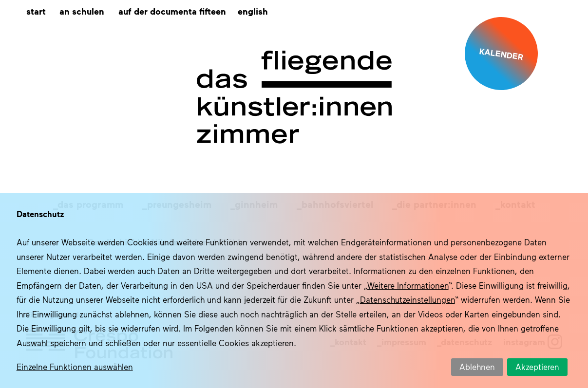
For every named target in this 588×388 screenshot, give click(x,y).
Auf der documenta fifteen (172, 11)
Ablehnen (477, 367)
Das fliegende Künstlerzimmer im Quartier (294, 97)
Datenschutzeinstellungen (408, 299)
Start (36, 11)
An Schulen (82, 11)
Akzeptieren (537, 367)
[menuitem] (253, 11)
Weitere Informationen (408, 285)
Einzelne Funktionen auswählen (75, 367)
